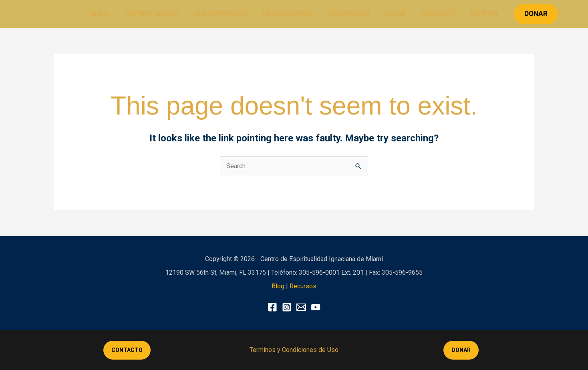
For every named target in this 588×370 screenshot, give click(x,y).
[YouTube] (316, 307)
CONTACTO (127, 350)
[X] (301, 307)
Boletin (481, 14)
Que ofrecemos (222, 14)
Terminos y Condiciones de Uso (294, 350)
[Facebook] (272, 307)
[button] (532, 14)
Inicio (104, 14)
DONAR (461, 350)
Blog (278, 286)
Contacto (435, 14)
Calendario (349, 14)
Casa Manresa (289, 14)
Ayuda (393, 14)
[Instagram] (287, 307)
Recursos (303, 286)
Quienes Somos (155, 14)
